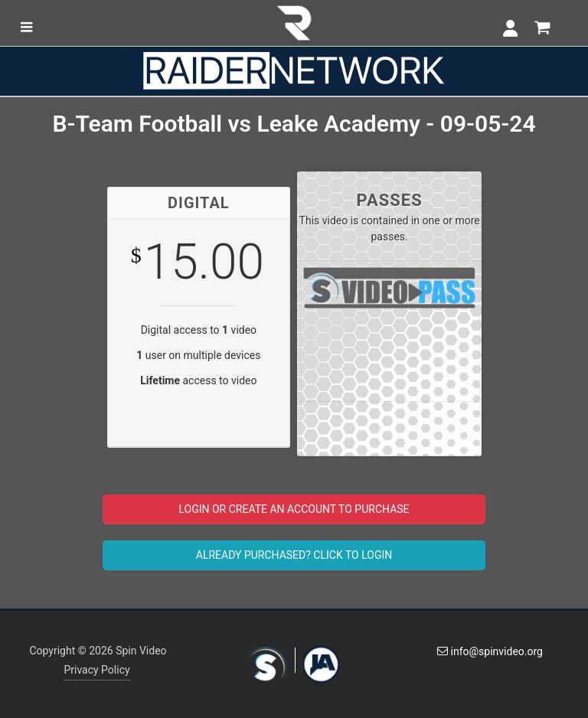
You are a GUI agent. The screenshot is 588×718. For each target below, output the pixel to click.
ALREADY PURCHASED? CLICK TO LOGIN (294, 555)
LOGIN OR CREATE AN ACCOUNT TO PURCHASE (294, 509)
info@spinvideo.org (490, 651)
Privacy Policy (96, 670)
